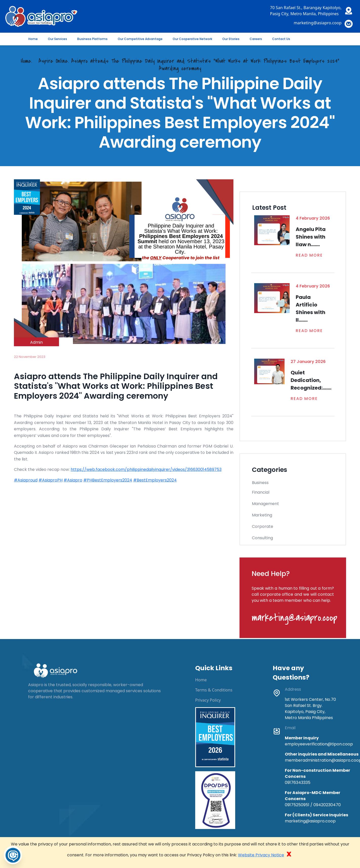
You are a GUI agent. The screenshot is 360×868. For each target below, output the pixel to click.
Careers (256, 39)
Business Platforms (92, 39)
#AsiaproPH (51, 480)
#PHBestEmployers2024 (108, 480)
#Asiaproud (26, 480)
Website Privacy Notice (261, 855)
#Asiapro (73, 480)
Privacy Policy (208, 700)
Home (33, 39)
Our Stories (231, 39)
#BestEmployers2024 (155, 480)
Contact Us (281, 39)
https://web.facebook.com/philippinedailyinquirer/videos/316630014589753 (146, 469)
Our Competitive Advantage (140, 39)
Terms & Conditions (214, 690)
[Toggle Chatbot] (13, 855)
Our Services (57, 39)
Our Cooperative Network (192, 39)
